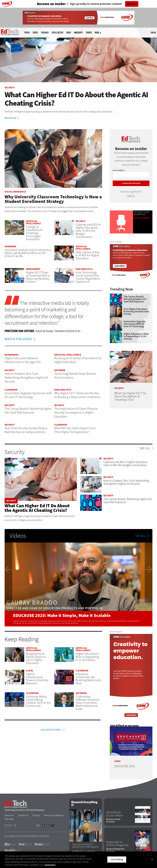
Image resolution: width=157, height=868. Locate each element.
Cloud (29, 671)
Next (149, 584)
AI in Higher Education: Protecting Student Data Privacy (136, 312)
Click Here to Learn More (141, 218)
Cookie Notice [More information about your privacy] (50, 865)
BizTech (10, 844)
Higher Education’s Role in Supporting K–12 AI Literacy (136, 336)
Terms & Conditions (54, 815)
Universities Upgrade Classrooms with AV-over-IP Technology (134, 324)
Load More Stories (51, 730)
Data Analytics (84, 269)
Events (89, 33)
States (35, 33)
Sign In (131, 196)
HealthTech (13, 850)
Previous (8, 584)
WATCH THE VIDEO (21, 339)
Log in (153, 33)
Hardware (10, 246)
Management (33, 269)
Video (69, 33)
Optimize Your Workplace (141, 213)
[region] (78, 860)
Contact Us (23, 815)
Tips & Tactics (57, 33)
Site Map (9, 819)
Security (10, 88)
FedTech (25, 844)
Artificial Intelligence (33, 222)
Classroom (11, 390)
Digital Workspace (15, 192)
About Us (9, 815)
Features (45, 33)
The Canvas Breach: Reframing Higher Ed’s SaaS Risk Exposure (135, 299)
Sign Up (130, 4)
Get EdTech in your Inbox (115, 814)
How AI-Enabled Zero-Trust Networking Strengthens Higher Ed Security (126, 482)
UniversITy (78, 33)
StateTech (42, 844)
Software (60, 370)
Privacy (36, 815)
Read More (12, 118)
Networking (12, 355)
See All (145, 448)
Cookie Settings (117, 859)
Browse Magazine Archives (115, 850)
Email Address (119, 170)
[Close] (152, 859)
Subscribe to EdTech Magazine (117, 844)
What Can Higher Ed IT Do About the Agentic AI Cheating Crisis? (37, 508)
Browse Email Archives (113, 820)
